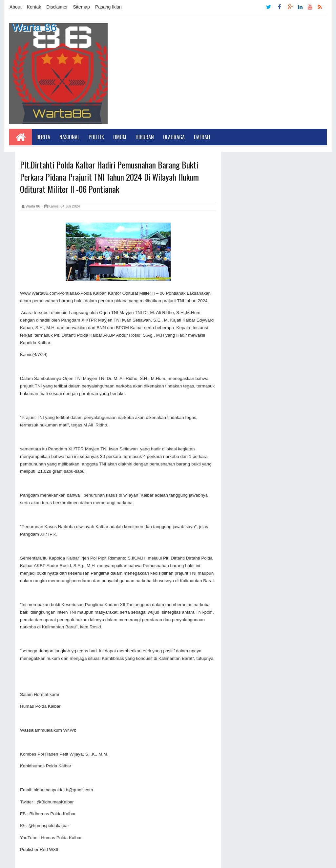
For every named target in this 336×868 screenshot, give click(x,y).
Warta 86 (34, 27)
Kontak (34, 7)
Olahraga (174, 137)
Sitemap (82, 7)
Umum (120, 137)
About (16, 7)
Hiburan (145, 137)
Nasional (69, 137)
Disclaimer (57, 7)
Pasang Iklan (108, 7)
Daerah (202, 137)
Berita (43, 137)
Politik (96, 137)
